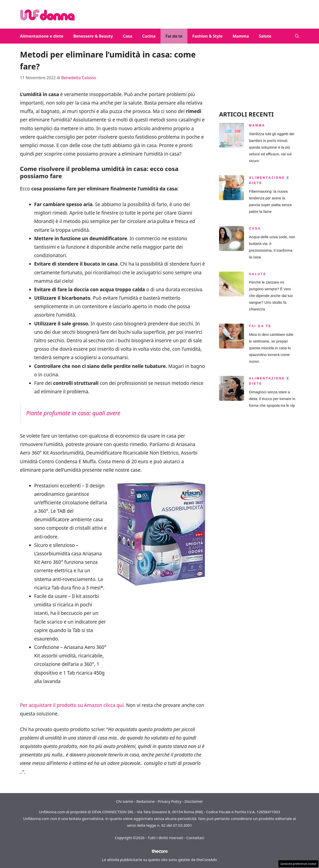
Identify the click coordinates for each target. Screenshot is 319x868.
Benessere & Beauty (93, 36)
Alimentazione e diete (42, 36)
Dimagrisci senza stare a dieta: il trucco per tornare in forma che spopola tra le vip (272, 399)
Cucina (149, 36)
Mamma (241, 36)
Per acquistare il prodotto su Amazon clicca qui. (72, 705)
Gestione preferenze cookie (298, 864)
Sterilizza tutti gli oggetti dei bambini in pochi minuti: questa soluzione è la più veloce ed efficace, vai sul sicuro (272, 147)
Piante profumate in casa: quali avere (73, 413)
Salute (265, 36)
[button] (297, 36)
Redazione (145, 801)
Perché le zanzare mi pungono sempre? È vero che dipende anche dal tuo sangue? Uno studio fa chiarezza (271, 296)
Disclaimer (194, 801)
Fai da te (174, 36)
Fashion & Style (208, 36)
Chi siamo (125, 801)
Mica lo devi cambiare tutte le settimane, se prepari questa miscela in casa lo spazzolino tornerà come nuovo (271, 348)
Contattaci (195, 838)
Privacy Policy (170, 801)
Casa (127, 36)
